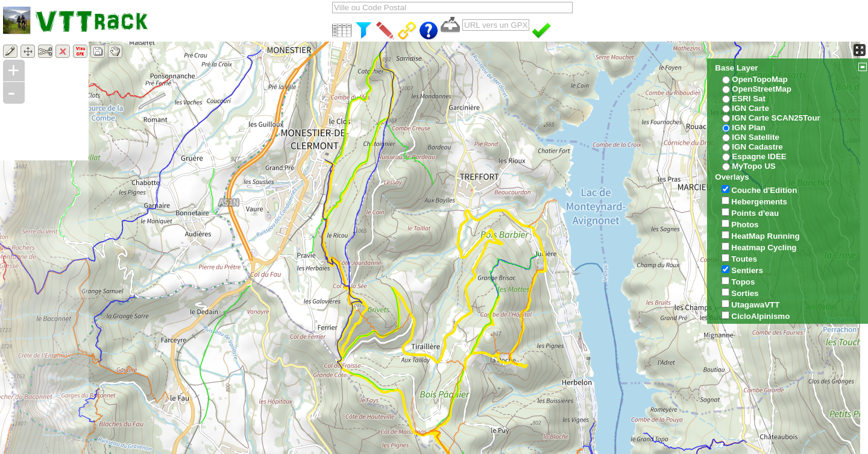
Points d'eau (755, 213)
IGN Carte (750, 108)
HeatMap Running (765, 236)
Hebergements (759, 202)
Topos (743, 282)
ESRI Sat (749, 99)
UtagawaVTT (755, 305)
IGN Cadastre (757, 147)
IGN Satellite (756, 137)
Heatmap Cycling (764, 247)
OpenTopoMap (759, 79)
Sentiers (747, 270)
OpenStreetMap (762, 89)
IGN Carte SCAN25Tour (776, 118)
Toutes (744, 259)
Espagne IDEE (759, 156)
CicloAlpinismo (760, 316)
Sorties (745, 293)
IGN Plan (749, 128)
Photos (745, 225)
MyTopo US (753, 166)
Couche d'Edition (764, 190)
